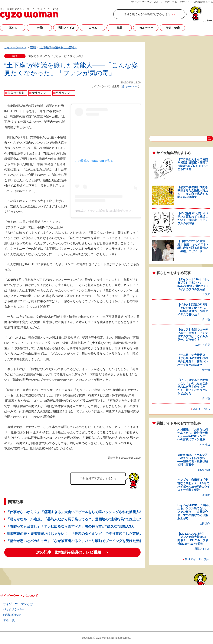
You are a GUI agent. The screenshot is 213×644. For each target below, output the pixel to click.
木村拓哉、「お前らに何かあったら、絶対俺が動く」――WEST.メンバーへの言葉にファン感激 (193, 435)
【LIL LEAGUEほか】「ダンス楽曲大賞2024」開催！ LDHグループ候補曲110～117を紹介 (193, 539)
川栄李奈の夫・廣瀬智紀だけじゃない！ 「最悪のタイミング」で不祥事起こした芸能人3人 (77, 534)
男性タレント (64, 93)
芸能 (40, 28)
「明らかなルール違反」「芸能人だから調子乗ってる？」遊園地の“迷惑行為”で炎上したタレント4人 (84, 519)
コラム (93, 28)
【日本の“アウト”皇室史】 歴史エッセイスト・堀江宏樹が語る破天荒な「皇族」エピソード (193, 246)
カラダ (206, 294)
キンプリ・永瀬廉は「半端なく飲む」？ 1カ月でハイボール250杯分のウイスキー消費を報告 (194, 485)
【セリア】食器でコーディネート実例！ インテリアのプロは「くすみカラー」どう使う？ (193, 335)
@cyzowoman (130, 86)
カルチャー (146, 28)
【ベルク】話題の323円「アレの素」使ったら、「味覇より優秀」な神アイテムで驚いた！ (193, 309)
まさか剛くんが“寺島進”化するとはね (147, 14)
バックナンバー (13, 609)
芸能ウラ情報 (16, 93)
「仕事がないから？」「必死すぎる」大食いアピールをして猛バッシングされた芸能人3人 (76, 512)
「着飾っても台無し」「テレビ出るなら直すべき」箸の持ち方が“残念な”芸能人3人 (70, 526)
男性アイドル (66, 28)
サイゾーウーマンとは (18, 604)
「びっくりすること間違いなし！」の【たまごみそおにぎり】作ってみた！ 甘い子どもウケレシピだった (193, 387)
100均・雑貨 (203, 345)
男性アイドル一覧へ (197, 559)
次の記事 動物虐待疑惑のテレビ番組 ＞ (72, 552)
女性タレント (40, 93)
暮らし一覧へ (201, 409)
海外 (120, 28)
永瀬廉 (206, 495)
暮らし (13, 28)
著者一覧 (9, 620)
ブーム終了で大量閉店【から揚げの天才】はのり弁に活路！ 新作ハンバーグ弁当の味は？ (193, 360)
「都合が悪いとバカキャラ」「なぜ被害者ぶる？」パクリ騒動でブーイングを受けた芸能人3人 (79, 541)
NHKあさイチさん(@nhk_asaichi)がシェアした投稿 (109, 211)
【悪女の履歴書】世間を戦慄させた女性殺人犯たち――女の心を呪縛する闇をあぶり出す (193, 192)
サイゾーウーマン (29, 14)
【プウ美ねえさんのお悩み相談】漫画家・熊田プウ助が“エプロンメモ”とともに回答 (193, 164)
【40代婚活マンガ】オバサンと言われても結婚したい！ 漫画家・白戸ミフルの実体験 (193, 218)
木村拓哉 (205, 445)
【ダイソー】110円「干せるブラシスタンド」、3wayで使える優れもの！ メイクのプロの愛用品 (195, 284)
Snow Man (204, 470)
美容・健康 (173, 28)
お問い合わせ (12, 615)
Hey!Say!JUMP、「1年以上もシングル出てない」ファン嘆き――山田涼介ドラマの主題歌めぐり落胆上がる (194, 512)
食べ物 (206, 319)
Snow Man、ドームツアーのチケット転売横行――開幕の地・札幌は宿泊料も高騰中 (193, 460)
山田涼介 (205, 524)
